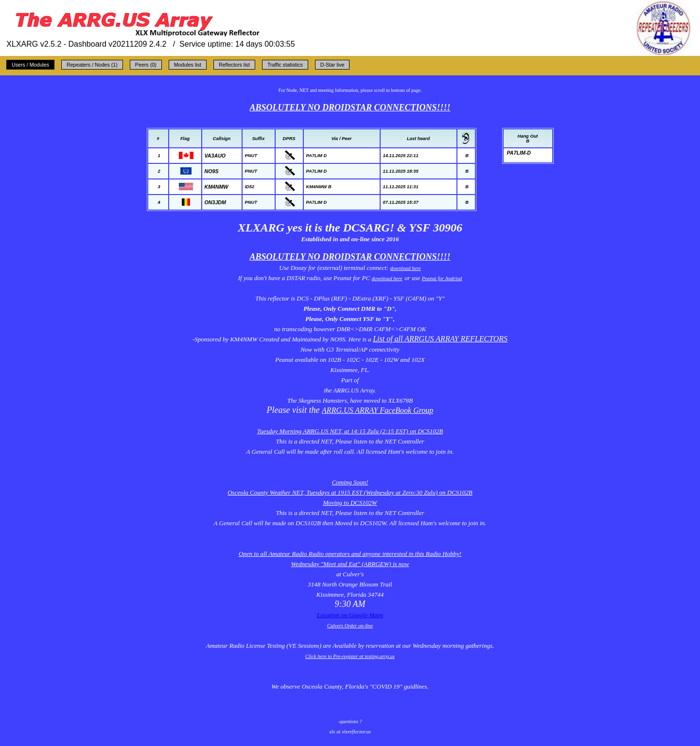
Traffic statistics (285, 65)
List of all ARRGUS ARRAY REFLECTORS (440, 339)
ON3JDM (215, 202)
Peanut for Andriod (442, 278)
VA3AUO (215, 156)
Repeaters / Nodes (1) (92, 65)
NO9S (212, 171)
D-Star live (332, 65)
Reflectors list (234, 65)
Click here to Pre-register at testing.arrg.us (350, 656)
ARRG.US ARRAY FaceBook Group (377, 410)
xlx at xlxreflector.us (350, 732)
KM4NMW (217, 187)
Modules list (188, 65)
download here (405, 268)
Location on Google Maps (350, 615)
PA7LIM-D (519, 153)
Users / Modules (30, 65)
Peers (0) (146, 65)
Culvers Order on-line (350, 626)
